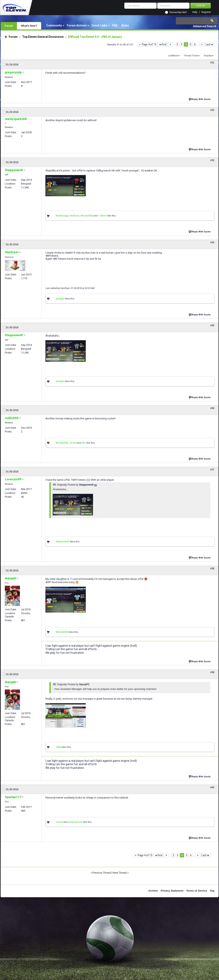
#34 (212, 242)
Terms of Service (197, 891)
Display (208, 56)
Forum (9, 26)
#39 (212, 672)
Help (195, 12)
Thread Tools (191, 56)
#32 (212, 110)
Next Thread (120, 873)
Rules (125, 25)
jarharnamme (75, 822)
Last (210, 44)
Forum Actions (77, 25)
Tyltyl (58, 747)
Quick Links (99, 25)
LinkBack (173, 56)
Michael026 (87, 216)
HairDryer (74, 216)
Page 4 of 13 (149, 44)
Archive (153, 891)
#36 (212, 408)
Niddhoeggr (62, 216)
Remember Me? (178, 12)
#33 (212, 160)
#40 (212, 787)
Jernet (73, 443)
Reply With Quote (200, 99)
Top (212, 891)
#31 (212, 63)
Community (54, 25)
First (163, 44)
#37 (212, 470)
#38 (212, 569)
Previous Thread (102, 873)
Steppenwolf (62, 542)
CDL (84, 443)
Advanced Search (205, 26)
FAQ (115, 25)
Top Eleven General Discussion (43, 37)
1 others (102, 216)
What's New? (29, 26)
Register (206, 12)
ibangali (60, 299)
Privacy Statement (172, 891)
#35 (212, 325)
